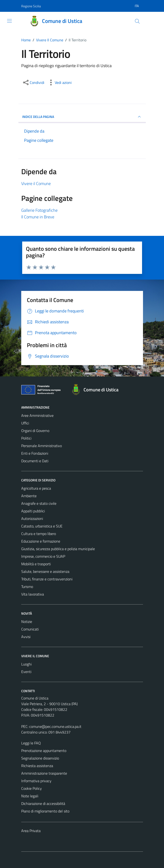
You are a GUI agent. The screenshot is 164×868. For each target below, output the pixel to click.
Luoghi (26, 664)
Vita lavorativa (33, 594)
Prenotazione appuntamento (44, 751)
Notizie (27, 622)
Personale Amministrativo (42, 446)
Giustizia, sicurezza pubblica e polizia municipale (58, 549)
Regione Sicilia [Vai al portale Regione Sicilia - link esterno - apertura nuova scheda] (31, 6)
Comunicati (30, 629)
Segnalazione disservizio (40, 758)
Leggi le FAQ (31, 743)
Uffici (25, 423)
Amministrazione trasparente (44, 773)
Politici (26, 438)
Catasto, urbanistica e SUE (42, 526)
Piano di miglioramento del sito (45, 811)
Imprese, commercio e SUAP (43, 556)
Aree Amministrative (37, 415)
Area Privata (31, 831)
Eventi (26, 672)
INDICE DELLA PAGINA (82, 117)
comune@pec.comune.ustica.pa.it (55, 726)
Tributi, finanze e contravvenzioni (47, 579)
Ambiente (29, 496)
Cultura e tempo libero (39, 534)
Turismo (27, 587)
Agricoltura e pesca (36, 488)
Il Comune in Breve (38, 217)
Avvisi (26, 637)
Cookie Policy (32, 788)
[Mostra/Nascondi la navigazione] (9, 21)
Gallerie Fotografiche (39, 210)
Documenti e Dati (35, 461)
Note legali (30, 796)
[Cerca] (137, 21)
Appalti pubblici (33, 511)
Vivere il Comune (36, 184)
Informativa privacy (36, 781)
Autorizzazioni (32, 518)
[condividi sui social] (33, 82)
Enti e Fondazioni (35, 453)
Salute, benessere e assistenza (45, 571)
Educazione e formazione (41, 541)
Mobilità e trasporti (36, 564)
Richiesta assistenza (37, 766)
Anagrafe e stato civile (39, 503)
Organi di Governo (35, 431)
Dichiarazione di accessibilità (43, 803)
